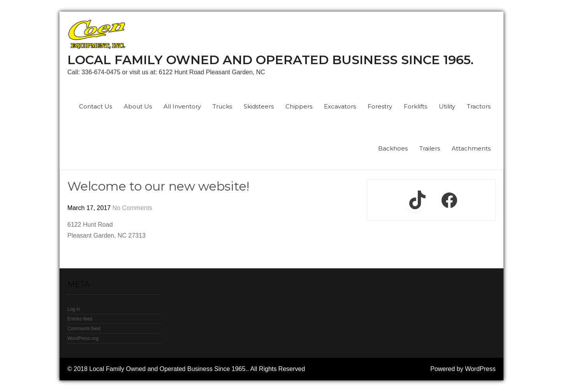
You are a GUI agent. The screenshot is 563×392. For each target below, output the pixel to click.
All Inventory (182, 106)
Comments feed (84, 329)
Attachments (471, 148)
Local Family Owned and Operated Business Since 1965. (270, 60)
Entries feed (80, 319)
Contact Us (96, 106)
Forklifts (415, 106)
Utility (447, 106)
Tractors (479, 106)
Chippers (299, 106)
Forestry (380, 106)
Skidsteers (259, 106)
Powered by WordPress (463, 369)
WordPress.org (83, 338)
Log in (74, 309)
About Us (138, 106)
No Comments (132, 208)
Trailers (430, 148)
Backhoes (393, 148)
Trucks (222, 106)
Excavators (340, 106)
